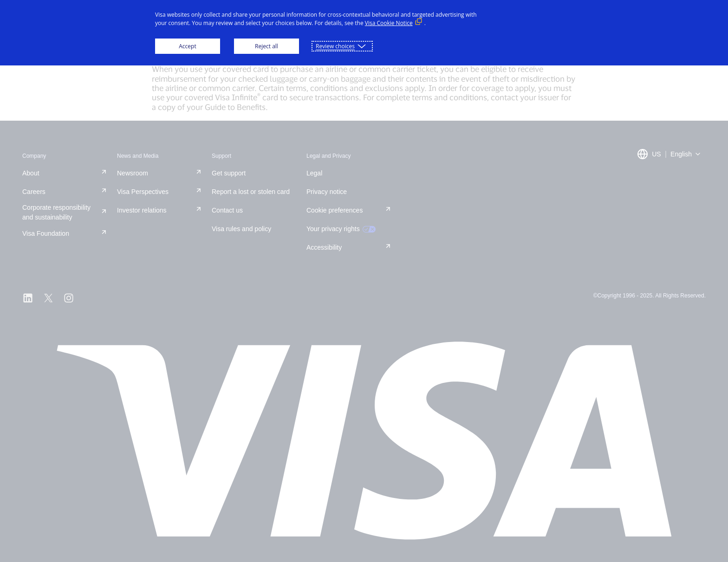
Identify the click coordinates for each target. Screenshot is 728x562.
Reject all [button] (266, 46)
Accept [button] (187, 46)
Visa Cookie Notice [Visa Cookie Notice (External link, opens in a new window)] (389, 23)
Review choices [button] (335, 46)
